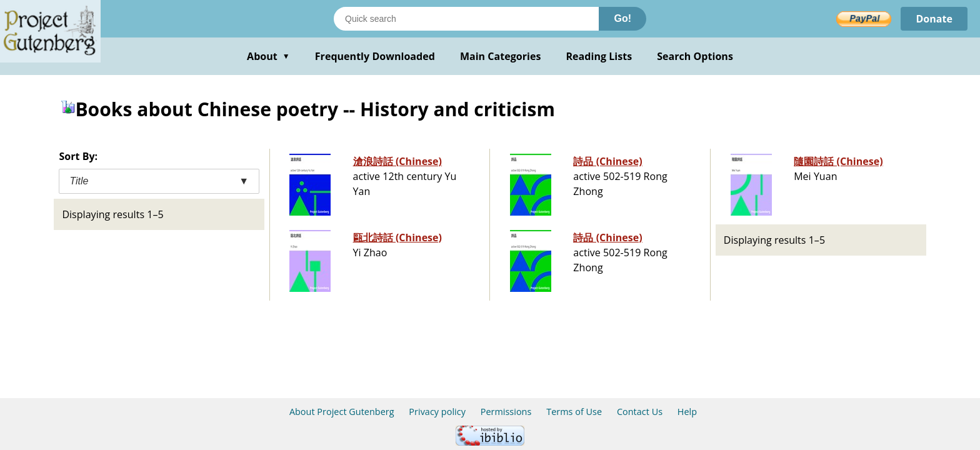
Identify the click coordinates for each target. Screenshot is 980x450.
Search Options (695, 56)
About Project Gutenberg (342, 412)
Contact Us (640, 412)
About (268, 56)
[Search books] (466, 19)
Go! (622, 18)
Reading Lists (599, 56)
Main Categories (501, 56)
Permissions (506, 412)
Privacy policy (437, 412)
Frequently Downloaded (375, 56)
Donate (934, 19)
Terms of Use (574, 412)
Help (687, 412)
